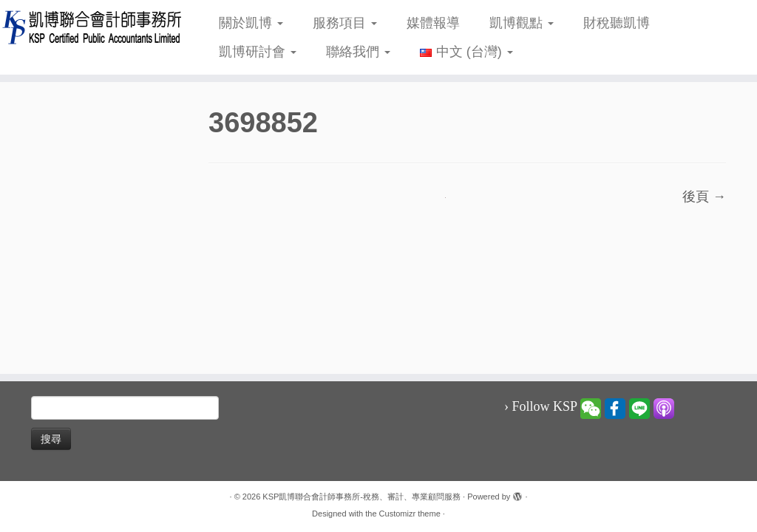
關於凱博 (251, 23)
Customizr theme (410, 514)
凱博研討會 (258, 52)
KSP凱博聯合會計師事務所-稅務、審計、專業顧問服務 (361, 497)
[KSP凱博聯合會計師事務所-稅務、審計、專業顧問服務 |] (89, 27)
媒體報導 (433, 23)
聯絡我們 (358, 52)
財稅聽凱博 (617, 23)
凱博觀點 (522, 23)
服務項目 (345, 23)
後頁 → (704, 197)
